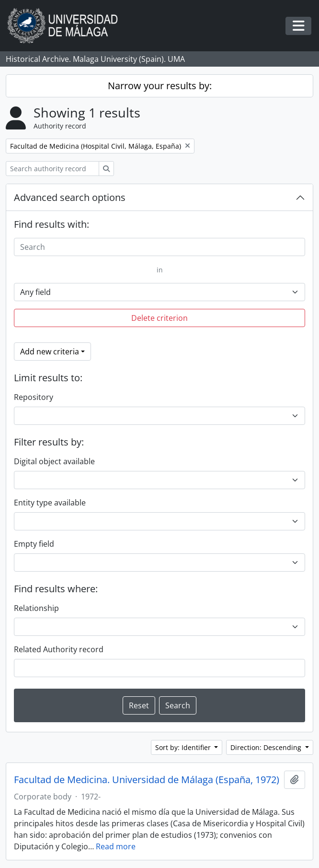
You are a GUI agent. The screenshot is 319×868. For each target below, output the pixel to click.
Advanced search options (70, 197)
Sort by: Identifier (184, 747)
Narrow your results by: (160, 86)
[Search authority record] (52, 169)
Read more (116, 846)
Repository (34, 397)
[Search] (159, 247)
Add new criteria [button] (50, 352)
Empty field (34, 544)
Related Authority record (59, 649)
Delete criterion (159, 318)
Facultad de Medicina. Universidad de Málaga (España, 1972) (147, 780)
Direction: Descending (267, 747)
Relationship (36, 608)
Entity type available (50, 503)
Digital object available (54, 461)
